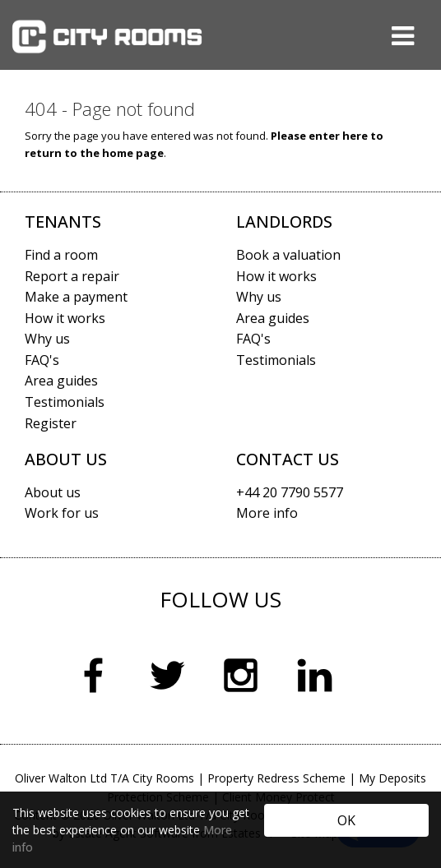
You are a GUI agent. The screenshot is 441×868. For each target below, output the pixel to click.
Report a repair (72, 276)
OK (346, 820)
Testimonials (65, 402)
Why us (47, 339)
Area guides (61, 381)
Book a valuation (288, 255)
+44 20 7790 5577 (290, 492)
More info (267, 513)
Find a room (61, 255)
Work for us (62, 513)
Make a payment (76, 297)
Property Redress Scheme (276, 778)
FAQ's (42, 360)
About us (53, 492)
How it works (65, 318)
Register (51, 423)
